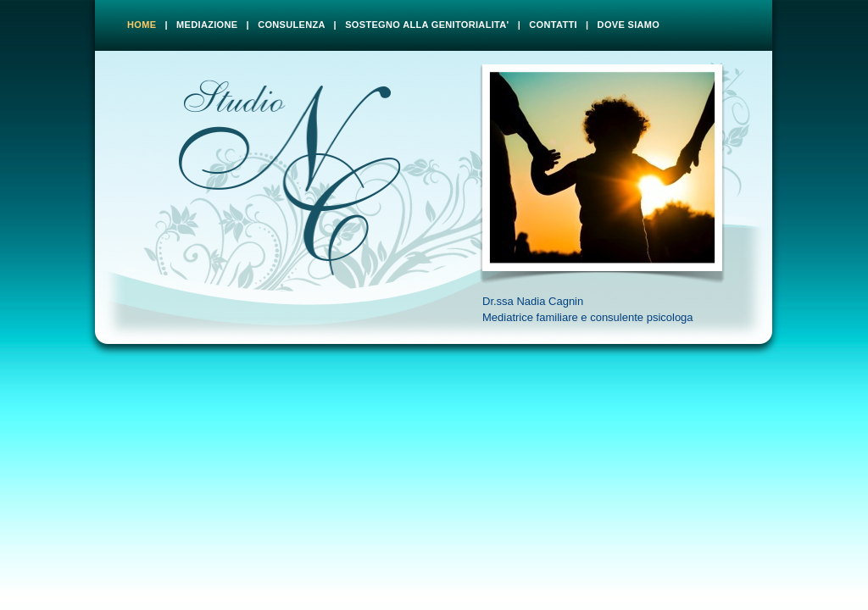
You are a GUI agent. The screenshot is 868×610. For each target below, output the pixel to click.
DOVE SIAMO (629, 25)
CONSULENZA (291, 25)
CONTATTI (553, 25)
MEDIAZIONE (207, 25)
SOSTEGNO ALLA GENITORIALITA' (427, 25)
